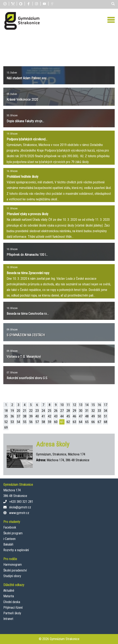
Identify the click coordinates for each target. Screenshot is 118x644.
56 (31, 422)
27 (62, 411)
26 (56, 411)
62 (68, 422)
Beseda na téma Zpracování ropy (28, 273)
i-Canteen (9, 539)
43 (56, 416)
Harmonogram (13, 565)
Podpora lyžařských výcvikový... (27, 139)
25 (50, 411)
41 (43, 416)
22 (31, 411)
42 (50, 416)
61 (62, 422)
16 (99, 405)
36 (12, 416)
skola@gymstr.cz (20, 507)
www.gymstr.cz (19, 513)
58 (43, 422)
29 (74, 411)
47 (81, 416)
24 (43, 411)
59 (50, 422)
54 (18, 422)
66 (93, 422)
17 (106, 405)
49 (93, 416)
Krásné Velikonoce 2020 (22, 100)
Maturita (9, 596)
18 (6, 411)
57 (37, 422)
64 (81, 422)
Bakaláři (8, 544)
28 (68, 411)
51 (106, 416)
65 (87, 422)
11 (68, 405)
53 (12, 422)
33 (99, 411)
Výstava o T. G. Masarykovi (24, 357)
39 (31, 416)
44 (62, 416)
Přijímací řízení (13, 608)
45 (68, 416)
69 (6, 427)
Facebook (10, 527)
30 (81, 411)
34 (106, 411)
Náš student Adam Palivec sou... (27, 78)
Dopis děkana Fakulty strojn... (25, 121)
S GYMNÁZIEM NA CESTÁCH (26, 335)
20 (18, 411)
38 (25, 416)
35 (6, 416)
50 (99, 416)
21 (25, 411)
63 (74, 422)
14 (87, 405)
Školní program (13, 533)
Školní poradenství (15, 570)
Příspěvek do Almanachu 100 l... (27, 255)
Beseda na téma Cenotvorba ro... (28, 314)
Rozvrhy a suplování (16, 550)
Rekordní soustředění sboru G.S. (27, 378)
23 (37, 411)
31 (87, 411)
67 (99, 422)
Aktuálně (9, 591)
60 (56, 422)
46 (74, 416)
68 (106, 422)
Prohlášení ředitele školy (23, 177)
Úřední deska (12, 602)
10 (62, 405)
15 (93, 405)
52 (6, 422)
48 (87, 416)
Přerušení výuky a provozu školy (27, 214)
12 (74, 405)
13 (81, 405)
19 (12, 411)
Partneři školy (12, 613)
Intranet (8, 619)
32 (93, 411)
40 (37, 416)
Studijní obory (12, 576)
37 (18, 416)
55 (25, 422)
